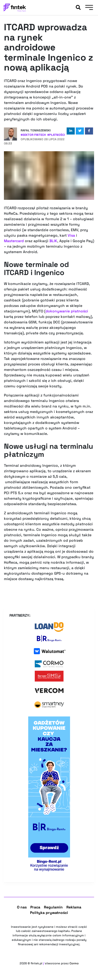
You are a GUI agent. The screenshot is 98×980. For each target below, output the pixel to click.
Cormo (74, 963)
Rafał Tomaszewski (36, 130)
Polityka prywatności (49, 913)
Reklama (74, 907)
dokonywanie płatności (67, 311)
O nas (22, 907)
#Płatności (56, 135)
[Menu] (88, 8)
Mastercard (14, 241)
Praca (35, 907)
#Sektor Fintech (33, 135)
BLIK (53, 241)
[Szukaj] (78, 8)
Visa (71, 235)
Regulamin (53, 907)
